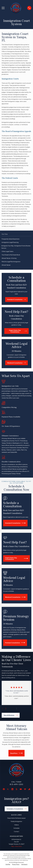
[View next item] (6, 709)
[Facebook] (4, 789)
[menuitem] (16, 239)
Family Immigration (16, 821)
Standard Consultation (16, 300)
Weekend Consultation (17, 363)
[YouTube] (21, 789)
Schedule (16, 828)
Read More (16, 753)
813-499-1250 (16, 784)
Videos (16, 825)
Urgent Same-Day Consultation (18, 331)
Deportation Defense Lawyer (16, 818)
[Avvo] (29, 789)
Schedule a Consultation (17, 809)
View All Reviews (11, 715)
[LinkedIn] (12, 789)
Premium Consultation (15, 643)
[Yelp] (16, 789)
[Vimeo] (25, 789)
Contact (16, 831)
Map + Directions (16, 846)
